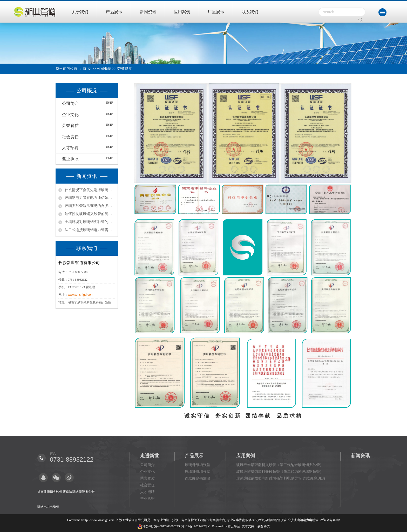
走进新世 (150, 456)
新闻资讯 (148, 12)
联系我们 (250, 12)
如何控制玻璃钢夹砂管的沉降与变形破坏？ (90, 214)
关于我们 (80, 12)
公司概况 (104, 69)
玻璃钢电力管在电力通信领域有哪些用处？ (90, 198)
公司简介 (70, 103)
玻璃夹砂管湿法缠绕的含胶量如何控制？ (90, 206)
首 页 (87, 69)
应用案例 (182, 12)
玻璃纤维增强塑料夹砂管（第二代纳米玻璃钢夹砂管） (280, 465)
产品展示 (114, 12)
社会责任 (70, 137)
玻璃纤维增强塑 (198, 465)
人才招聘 (70, 148)
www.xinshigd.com (81, 295)
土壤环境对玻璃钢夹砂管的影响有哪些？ (90, 222)
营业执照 (70, 159)
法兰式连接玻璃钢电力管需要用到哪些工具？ (90, 230)
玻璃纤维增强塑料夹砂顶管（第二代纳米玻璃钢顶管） (280, 472)
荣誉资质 (70, 126)
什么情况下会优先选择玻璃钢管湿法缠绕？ (90, 190)
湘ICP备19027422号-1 (196, 526)
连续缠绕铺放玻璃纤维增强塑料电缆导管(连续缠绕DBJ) (281, 478)
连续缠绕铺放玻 (198, 478)
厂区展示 (216, 12)
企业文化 (70, 115)
